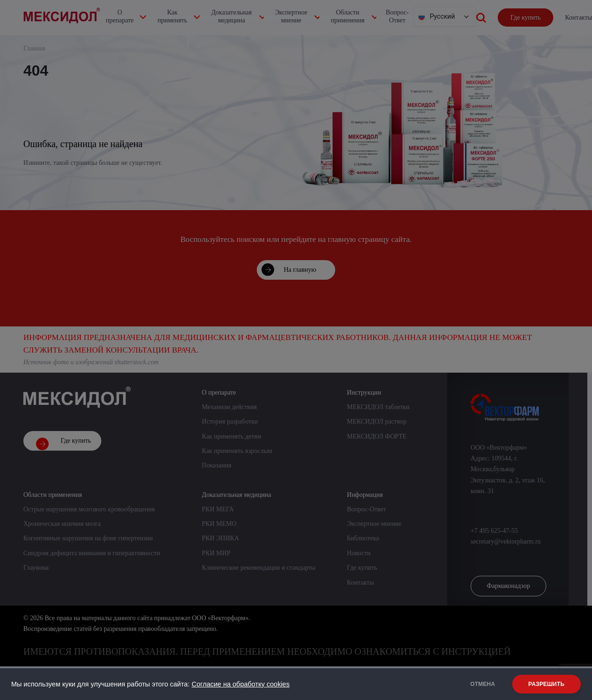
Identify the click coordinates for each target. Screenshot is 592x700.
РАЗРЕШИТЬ (546, 684)
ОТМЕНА (482, 684)
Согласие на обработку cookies (240, 684)
